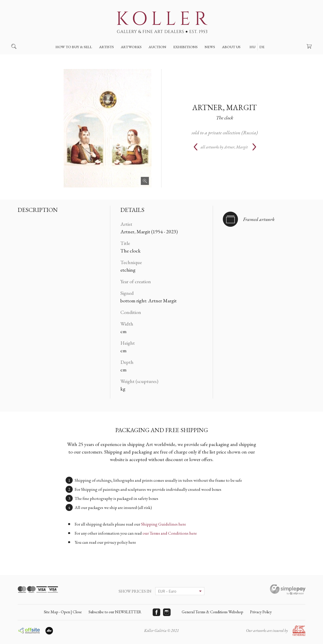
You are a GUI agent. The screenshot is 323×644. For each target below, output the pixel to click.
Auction (157, 47)
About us (231, 47)
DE (262, 47)
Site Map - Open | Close (63, 612)
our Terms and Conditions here (170, 533)
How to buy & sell (74, 47)
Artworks (131, 47)
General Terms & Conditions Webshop (212, 612)
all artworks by (224, 147)
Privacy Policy (261, 612)
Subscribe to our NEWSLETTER (115, 612)
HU (252, 47)
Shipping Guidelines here (164, 524)
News (210, 47)
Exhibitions (185, 47)
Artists (106, 47)
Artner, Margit (225, 107)
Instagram (167, 612)
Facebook (156, 612)
